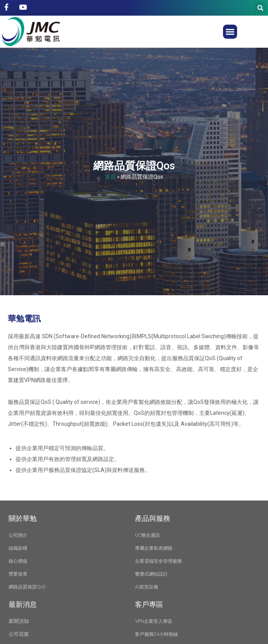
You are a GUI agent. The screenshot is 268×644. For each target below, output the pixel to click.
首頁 (110, 177)
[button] (230, 32)
